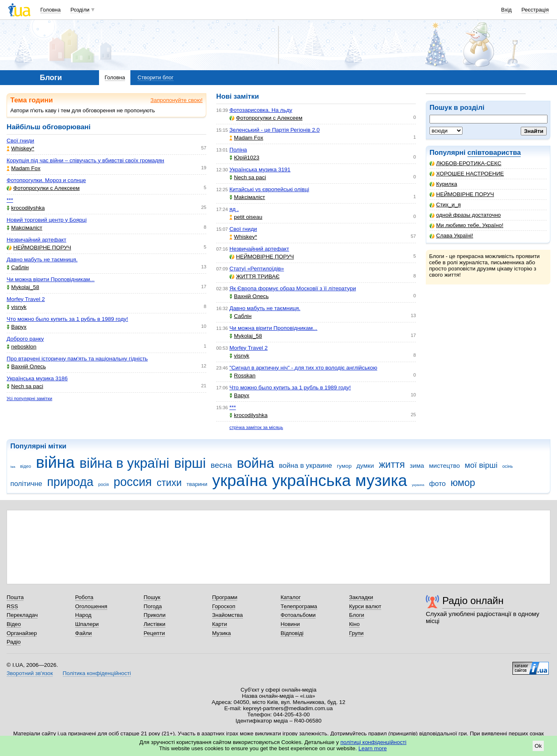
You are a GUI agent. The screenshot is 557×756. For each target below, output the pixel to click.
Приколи (155, 615)
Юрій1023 (244, 158)
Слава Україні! (451, 236)
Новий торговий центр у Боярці (47, 220)
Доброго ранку (25, 339)
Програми (225, 597)
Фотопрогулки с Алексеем (43, 188)
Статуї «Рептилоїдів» (257, 269)
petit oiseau (246, 217)
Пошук (152, 597)
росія (104, 484)
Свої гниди (20, 141)
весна (222, 465)
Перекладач (22, 615)
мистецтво (445, 466)
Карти (219, 624)
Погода (153, 606)
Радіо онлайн (473, 601)
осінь (508, 466)
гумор (344, 466)
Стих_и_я (445, 205)
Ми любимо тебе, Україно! (466, 225)
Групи (356, 633)
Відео (14, 624)
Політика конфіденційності (97, 673)
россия (133, 482)
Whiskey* (20, 148)
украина (418, 485)
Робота (84, 597)
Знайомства (228, 615)
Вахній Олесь (26, 366)
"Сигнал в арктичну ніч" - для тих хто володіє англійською (303, 368)
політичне (26, 484)
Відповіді (292, 633)
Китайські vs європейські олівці (269, 189)
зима (417, 466)
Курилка (443, 184)
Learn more (373, 748)
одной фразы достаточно (465, 215)
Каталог (291, 597)
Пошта (15, 597)
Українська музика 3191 (260, 169)
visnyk (17, 307)
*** (10, 200)
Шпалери (87, 624)
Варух (17, 327)
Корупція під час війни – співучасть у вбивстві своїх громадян (85, 160)
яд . (234, 209)
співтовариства (494, 153)
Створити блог (155, 77)
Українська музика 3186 (37, 378)
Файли (84, 633)
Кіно (354, 624)
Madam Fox (24, 168)
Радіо (14, 642)
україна (240, 480)
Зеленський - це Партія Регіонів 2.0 (275, 130)
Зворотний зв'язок (30, 673)
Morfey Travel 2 (26, 299)
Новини (290, 624)
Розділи (80, 10)
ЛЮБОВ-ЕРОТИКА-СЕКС (465, 163)
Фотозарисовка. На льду (261, 110)
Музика (221, 633)
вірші (190, 463)
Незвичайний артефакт (37, 240)
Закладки (361, 597)
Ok (538, 746)
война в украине (306, 466)
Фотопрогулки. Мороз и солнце (46, 180)
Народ (83, 615)
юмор (463, 483)
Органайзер (22, 633)
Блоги (357, 615)
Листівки (155, 624)
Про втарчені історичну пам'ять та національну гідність (77, 359)
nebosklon (21, 347)
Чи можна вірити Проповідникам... (51, 279)
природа (70, 482)
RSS (12, 606)
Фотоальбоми (298, 615)
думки (365, 466)
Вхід (507, 10)
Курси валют (365, 606)
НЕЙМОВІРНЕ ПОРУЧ (462, 194)
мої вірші (481, 465)
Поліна (238, 150)
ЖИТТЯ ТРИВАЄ (255, 276)
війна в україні (125, 463)
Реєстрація (535, 10)
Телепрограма (299, 606)
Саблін (18, 267)
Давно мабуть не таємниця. (42, 260)
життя (392, 465)
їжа (13, 467)
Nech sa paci (25, 386)
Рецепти (154, 633)
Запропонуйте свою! (177, 100)
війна (55, 462)
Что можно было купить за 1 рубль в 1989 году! (67, 319)
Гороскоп (224, 606)
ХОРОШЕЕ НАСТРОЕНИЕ (467, 174)
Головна (51, 10)
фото (437, 484)
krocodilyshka (26, 208)
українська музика (339, 480)
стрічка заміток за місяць (256, 427)
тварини (197, 484)
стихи (169, 483)
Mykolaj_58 (23, 287)
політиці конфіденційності (373, 742)
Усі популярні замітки (30, 398)
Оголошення (91, 606)
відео (26, 466)
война (255, 463)
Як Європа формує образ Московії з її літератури (293, 288)
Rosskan (242, 376)
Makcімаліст (25, 228)
